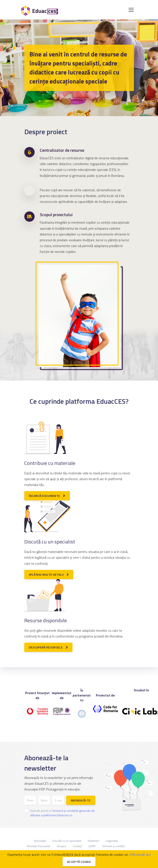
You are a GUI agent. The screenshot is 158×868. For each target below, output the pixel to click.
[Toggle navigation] (131, 10)
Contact (77, 846)
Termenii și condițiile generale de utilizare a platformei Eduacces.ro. (62, 813)
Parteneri (94, 841)
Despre (61, 846)
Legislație (112, 841)
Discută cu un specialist (67, 841)
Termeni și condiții (113, 846)
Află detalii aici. (140, 854)
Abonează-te (81, 800)
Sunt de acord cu (62, 813)
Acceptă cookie (79, 862)
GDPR (92, 846)
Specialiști (40, 841)
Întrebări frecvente (39, 846)
